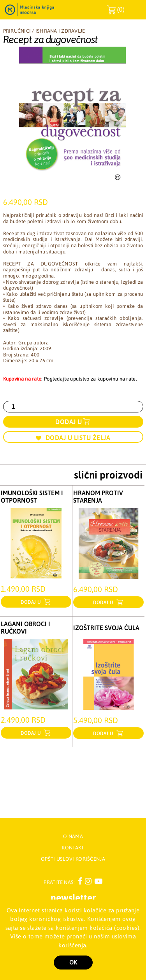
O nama (73, 836)
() (116, 10)
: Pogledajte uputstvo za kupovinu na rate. (70, 379)
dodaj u (32, 602)
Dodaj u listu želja (73, 438)
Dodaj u (69, 422)
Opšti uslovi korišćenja (73, 859)
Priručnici (17, 31)
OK (73, 962)
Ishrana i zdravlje (60, 31)
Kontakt (73, 848)
